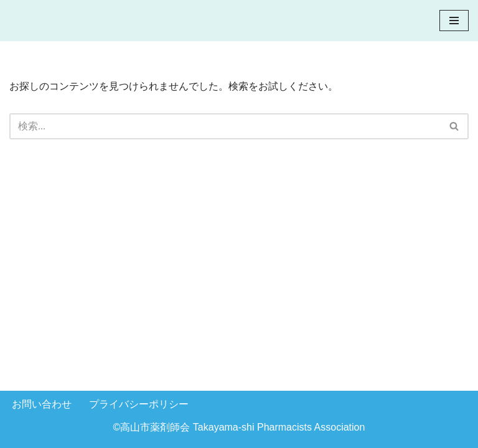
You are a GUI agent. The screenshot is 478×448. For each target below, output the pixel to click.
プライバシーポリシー (139, 404)
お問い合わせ (42, 404)
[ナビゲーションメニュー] (454, 21)
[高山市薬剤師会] (62, 21)
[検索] (225, 126)
